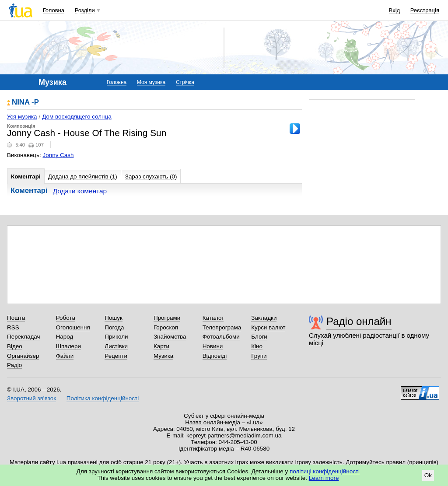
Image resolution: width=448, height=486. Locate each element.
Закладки (264, 318)
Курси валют (268, 327)
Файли (65, 356)
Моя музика (151, 82)
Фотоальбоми (221, 337)
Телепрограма (222, 327)
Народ (65, 337)
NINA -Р (25, 103)
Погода (114, 327)
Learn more (324, 478)
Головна (54, 10)
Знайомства (170, 337)
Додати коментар (80, 191)
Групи (259, 356)
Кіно (257, 346)
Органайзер (23, 356)
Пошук (114, 318)
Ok (428, 475)
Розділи (85, 10)
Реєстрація (425, 10)
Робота (66, 318)
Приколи (116, 337)
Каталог (213, 318)
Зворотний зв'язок (31, 398)
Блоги (259, 337)
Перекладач (23, 337)
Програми (167, 318)
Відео (15, 346)
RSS (13, 327)
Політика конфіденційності (103, 398)
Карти (161, 346)
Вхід (395, 10)
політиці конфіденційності (325, 471)
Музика (163, 356)
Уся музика (22, 117)
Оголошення (73, 327)
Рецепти (116, 356)
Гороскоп (166, 327)
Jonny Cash (58, 155)
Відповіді (215, 356)
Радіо (14, 365)
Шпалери (68, 346)
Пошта (16, 318)
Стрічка (185, 82)
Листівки (116, 346)
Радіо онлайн (359, 321)
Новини (213, 346)
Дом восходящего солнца (77, 117)
